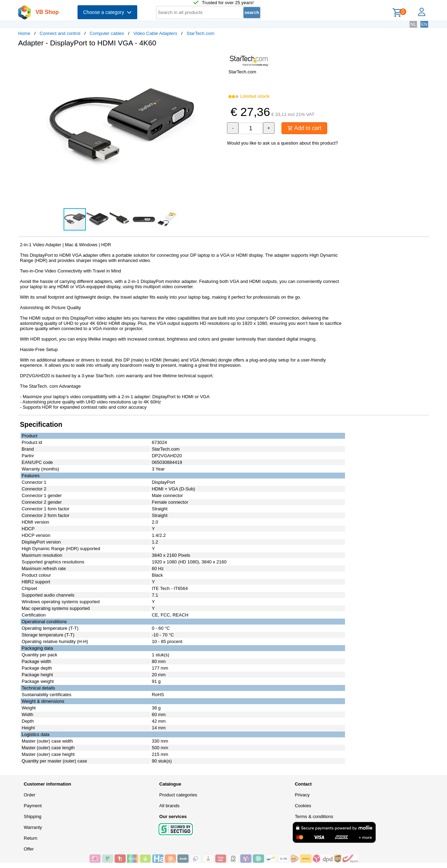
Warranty (33, 827)
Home (24, 33)
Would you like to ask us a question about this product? (283, 143)
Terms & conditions (314, 816)
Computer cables (107, 33)
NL (413, 24)
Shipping (33, 816)
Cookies (303, 806)
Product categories (178, 795)
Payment (33, 806)
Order (30, 795)
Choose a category (107, 12)
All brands (169, 806)
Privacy (302, 795)
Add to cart (304, 128)
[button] (217, 60)
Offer (29, 849)
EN (424, 24)
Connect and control (60, 33)
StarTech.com (200, 33)
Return (31, 838)
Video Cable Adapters (155, 33)
